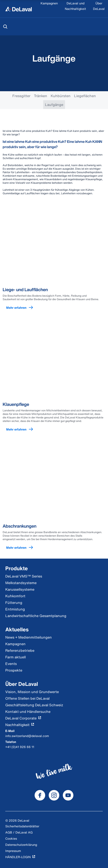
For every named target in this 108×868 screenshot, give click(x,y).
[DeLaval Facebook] (40, 795)
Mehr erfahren (22, 308)
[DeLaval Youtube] (68, 795)
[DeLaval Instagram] (54, 795)
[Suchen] (5, 27)
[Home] (19, 9)
